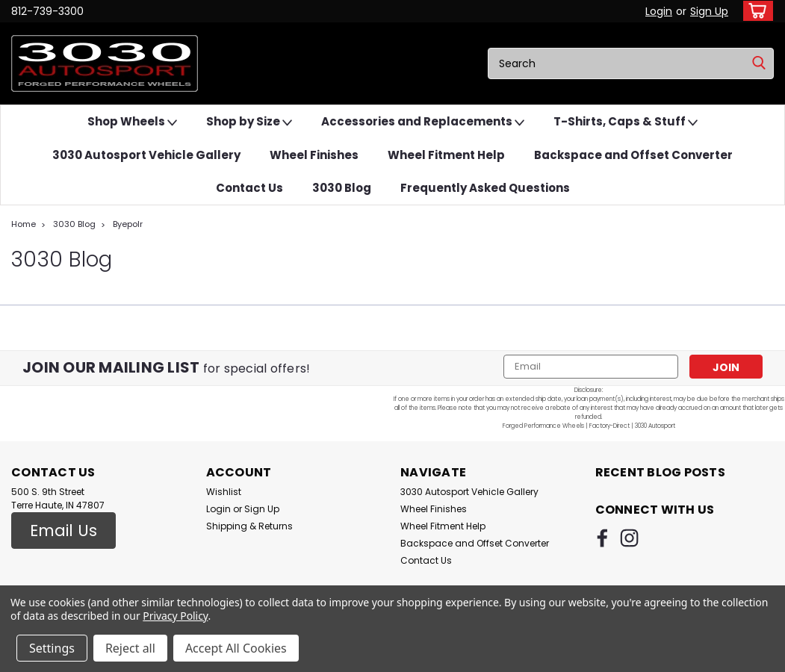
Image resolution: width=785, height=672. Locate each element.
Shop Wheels (132, 122)
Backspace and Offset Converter (633, 155)
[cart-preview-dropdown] (755, 11)
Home (24, 224)
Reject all (130, 648)
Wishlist (224, 492)
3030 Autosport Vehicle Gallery (146, 155)
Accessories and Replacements (423, 122)
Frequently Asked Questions (485, 188)
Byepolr (128, 224)
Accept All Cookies (236, 648)
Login (659, 11)
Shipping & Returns (249, 526)
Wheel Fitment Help (446, 155)
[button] (63, 531)
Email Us (63, 531)
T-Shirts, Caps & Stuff (626, 122)
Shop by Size (249, 122)
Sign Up (709, 11)
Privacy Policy (175, 616)
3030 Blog (342, 188)
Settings (52, 648)
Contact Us (249, 188)
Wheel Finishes (314, 155)
